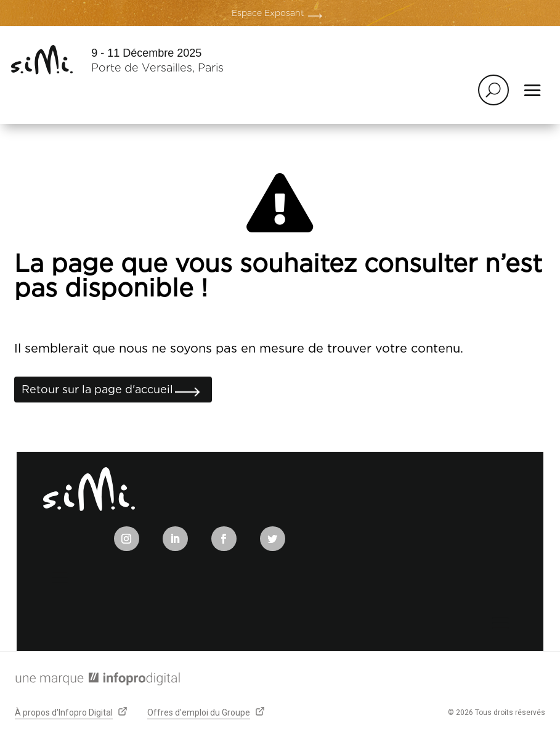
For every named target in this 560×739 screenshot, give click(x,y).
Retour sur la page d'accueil (97, 389)
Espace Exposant (268, 13)
